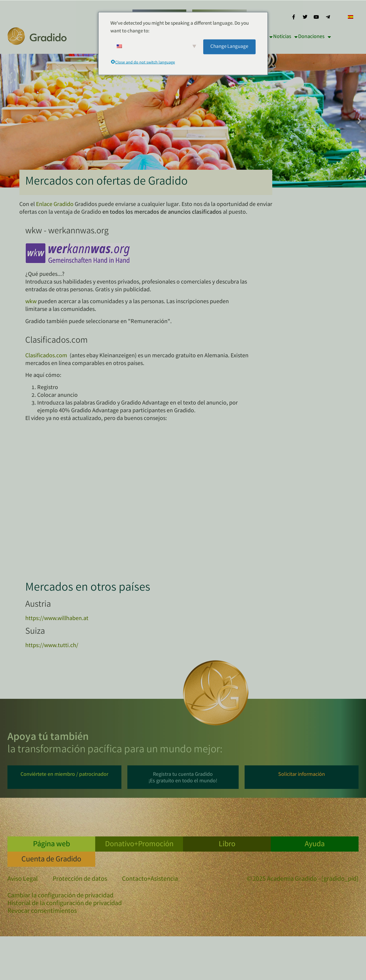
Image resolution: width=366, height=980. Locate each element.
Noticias (285, 37)
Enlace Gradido (55, 205)
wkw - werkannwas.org (67, 232)
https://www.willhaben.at (57, 619)
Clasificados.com (46, 356)
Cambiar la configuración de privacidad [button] (60, 896)
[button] (7, 121)
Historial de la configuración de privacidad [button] (65, 904)
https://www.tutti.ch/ (52, 646)
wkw (31, 302)
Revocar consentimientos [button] (42, 912)
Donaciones (315, 37)
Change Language (229, 47)
